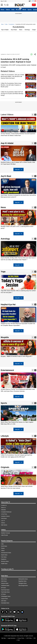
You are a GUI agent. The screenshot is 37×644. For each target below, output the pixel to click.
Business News (5, 561)
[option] (18, 127)
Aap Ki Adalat (7, 143)
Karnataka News (5, 603)
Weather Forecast (6, 533)
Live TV (3, 521)
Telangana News (23, 583)
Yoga (3, 272)
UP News (3, 594)
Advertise (3, 510)
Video (6, 24)
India (13, 10)
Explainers (4, 559)
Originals (5, 467)
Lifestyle (5, 436)
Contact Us (4, 505)
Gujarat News (4, 599)
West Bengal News (23, 585)
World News (4, 546)
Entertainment (7, 370)
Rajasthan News (22, 581)
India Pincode (4, 535)
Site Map (3, 638)
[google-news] (22, 612)
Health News (4, 564)
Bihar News (4, 579)
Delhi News (4, 581)
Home (2, 10)
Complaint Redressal (6, 512)
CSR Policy (29, 638)
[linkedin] (18, 612)
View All (18, 170)
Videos (8, 10)
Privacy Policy (21, 638)
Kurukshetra (12, 24)
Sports (30, 10)
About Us (3, 508)
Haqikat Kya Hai (8, 304)
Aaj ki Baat (14, 30)
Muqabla (5, 337)
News (2, 24)
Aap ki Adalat (5, 30)
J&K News (4, 601)
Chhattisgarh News (6, 596)
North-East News (5, 590)
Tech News (4, 557)
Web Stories (4, 525)
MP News (4, 588)
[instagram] (11, 612)
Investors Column (5, 516)
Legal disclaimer (12, 638)
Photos (3, 548)
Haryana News (5, 583)
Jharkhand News (5, 585)
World (24, 10)
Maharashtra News (23, 579)
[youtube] (14, 612)
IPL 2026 (18, 10)
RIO (35, 638)
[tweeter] (7, 612)
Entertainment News (6, 553)
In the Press (4, 514)
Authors (3, 523)
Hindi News (4, 518)
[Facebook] (3, 612)
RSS (19, 640)
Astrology (27, 30)
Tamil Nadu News (5, 592)
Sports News (4, 555)
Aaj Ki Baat (6, 176)
